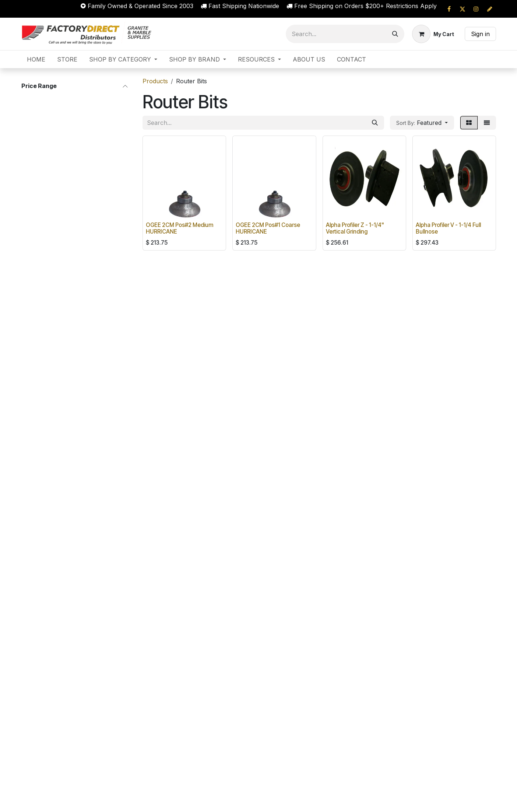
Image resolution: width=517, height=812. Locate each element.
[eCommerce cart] (433, 34)
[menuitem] (36, 59)
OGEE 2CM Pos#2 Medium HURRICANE (180, 228)
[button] (422, 123)
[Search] (395, 34)
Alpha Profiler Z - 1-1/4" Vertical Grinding (355, 228)
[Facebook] (449, 9)
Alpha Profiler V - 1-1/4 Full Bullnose (448, 228)
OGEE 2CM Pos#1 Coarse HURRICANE (268, 228)
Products (155, 81)
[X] (463, 9)
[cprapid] (490, 9)
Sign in (480, 34)
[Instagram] (476, 9)
